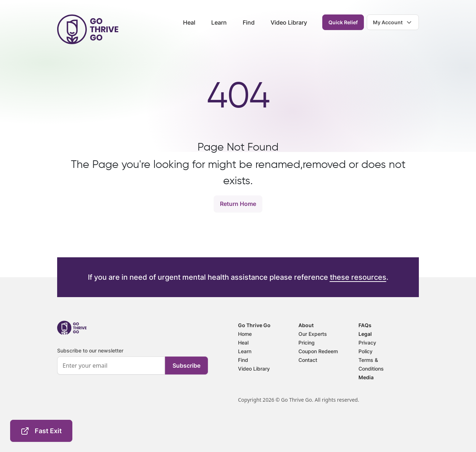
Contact (308, 360)
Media (366, 377)
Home (245, 334)
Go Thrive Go (254, 325)
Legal (365, 334)
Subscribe (186, 366)
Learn (219, 22)
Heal (189, 22)
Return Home (238, 204)
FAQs (365, 325)
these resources (358, 277)
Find (249, 22)
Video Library (289, 22)
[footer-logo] (72, 328)
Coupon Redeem (318, 351)
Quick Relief (343, 22)
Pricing (307, 343)
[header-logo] (88, 29)
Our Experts (313, 334)
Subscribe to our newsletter (90, 350)
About (306, 325)
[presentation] (112, 405)
